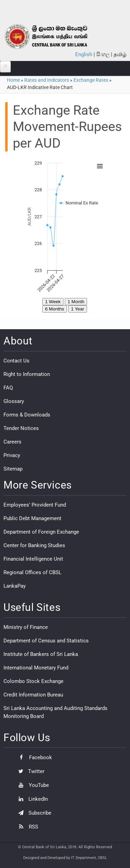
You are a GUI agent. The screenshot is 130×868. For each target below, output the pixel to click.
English (84, 54)
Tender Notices (21, 428)
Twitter (30, 771)
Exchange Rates (91, 80)
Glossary (14, 401)
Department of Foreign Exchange (41, 532)
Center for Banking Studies (34, 545)
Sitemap (13, 469)
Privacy (12, 455)
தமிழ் (120, 54)
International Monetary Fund (36, 668)
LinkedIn (31, 799)
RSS (27, 827)
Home (13, 80)
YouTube (32, 785)
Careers (12, 442)
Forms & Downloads (27, 415)
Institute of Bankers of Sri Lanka (41, 654)
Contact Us (16, 361)
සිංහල (103, 54)
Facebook (33, 757)
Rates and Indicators (47, 80)
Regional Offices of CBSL (32, 572)
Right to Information (27, 374)
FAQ (8, 388)
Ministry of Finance (26, 627)
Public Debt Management (32, 518)
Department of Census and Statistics (46, 641)
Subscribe (33, 813)
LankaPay (15, 586)
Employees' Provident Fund (35, 505)
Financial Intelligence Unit (33, 559)
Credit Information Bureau (33, 695)
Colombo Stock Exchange (33, 681)
